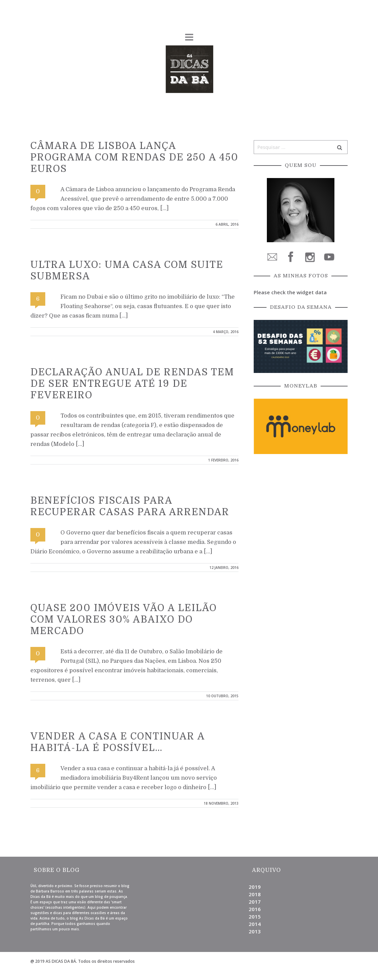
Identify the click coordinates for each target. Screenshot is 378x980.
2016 (255, 909)
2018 (255, 894)
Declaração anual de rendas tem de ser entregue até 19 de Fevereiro (132, 384)
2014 (255, 924)
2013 (255, 931)
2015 (255, 916)
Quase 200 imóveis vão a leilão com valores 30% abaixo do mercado (124, 620)
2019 (255, 887)
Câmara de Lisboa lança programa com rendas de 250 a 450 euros (134, 157)
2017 (255, 902)
